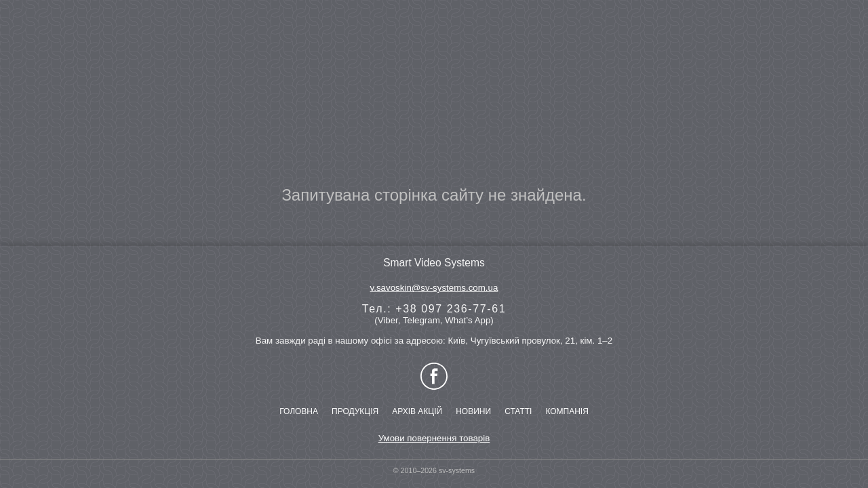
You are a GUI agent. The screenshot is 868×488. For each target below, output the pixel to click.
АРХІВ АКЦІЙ (417, 411)
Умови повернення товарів (434, 438)
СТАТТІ (518, 411)
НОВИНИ (473, 411)
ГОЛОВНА (299, 411)
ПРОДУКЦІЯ (355, 411)
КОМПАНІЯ (567, 411)
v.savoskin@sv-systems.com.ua (434, 288)
